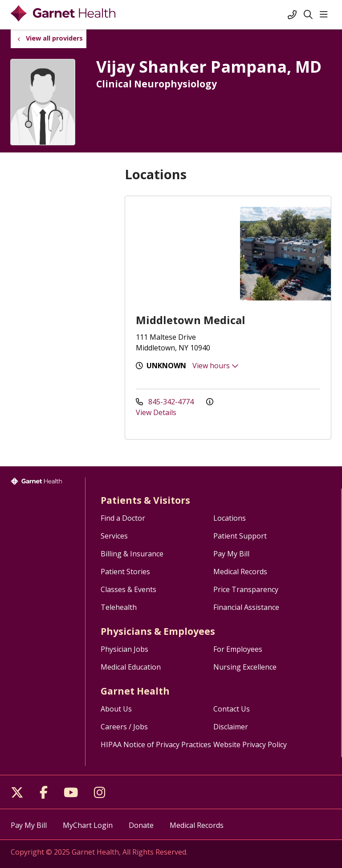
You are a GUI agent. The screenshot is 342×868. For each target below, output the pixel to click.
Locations (230, 518)
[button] (326, 15)
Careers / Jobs (124, 727)
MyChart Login (88, 825)
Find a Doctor (123, 518)
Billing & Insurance (132, 554)
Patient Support (240, 536)
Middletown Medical (191, 320)
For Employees (238, 649)
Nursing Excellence (245, 667)
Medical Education (131, 667)
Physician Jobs (124, 649)
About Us (116, 709)
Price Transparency (246, 589)
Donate (141, 825)
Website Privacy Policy (250, 745)
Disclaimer (231, 727)
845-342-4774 (166, 402)
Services (114, 536)
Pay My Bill (231, 554)
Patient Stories (125, 572)
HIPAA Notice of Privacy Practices (156, 745)
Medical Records (240, 572)
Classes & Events (128, 589)
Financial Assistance (246, 607)
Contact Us (232, 709)
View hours (216, 366)
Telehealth (119, 607)
